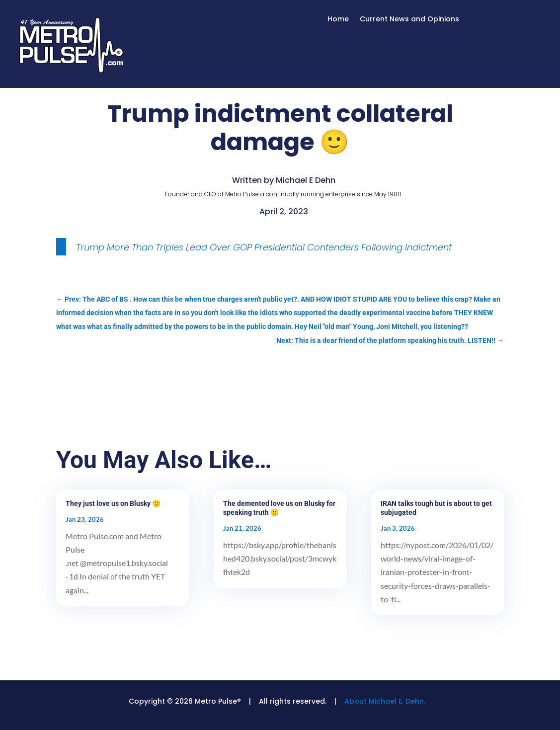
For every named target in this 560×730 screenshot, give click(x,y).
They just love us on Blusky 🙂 (113, 503)
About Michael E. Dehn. (385, 701)
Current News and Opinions (409, 20)
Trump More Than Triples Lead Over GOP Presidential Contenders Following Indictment (264, 247)
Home (338, 20)
